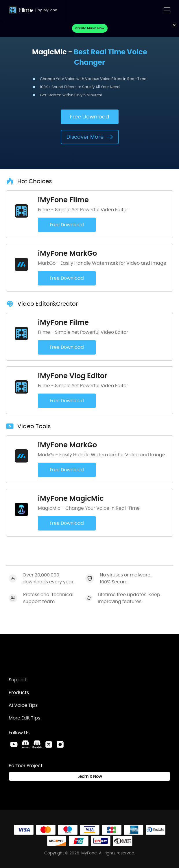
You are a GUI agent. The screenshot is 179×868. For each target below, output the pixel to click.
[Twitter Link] (49, 744)
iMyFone (50, 10)
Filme (26, 10)
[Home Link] (39, 658)
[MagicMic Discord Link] (37, 744)
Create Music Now (90, 28)
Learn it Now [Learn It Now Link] (90, 776)
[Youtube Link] (14, 744)
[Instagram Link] (60, 744)
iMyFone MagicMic (71, 498)
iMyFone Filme (63, 200)
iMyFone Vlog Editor (73, 376)
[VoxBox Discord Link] (25, 744)
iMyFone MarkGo (67, 253)
